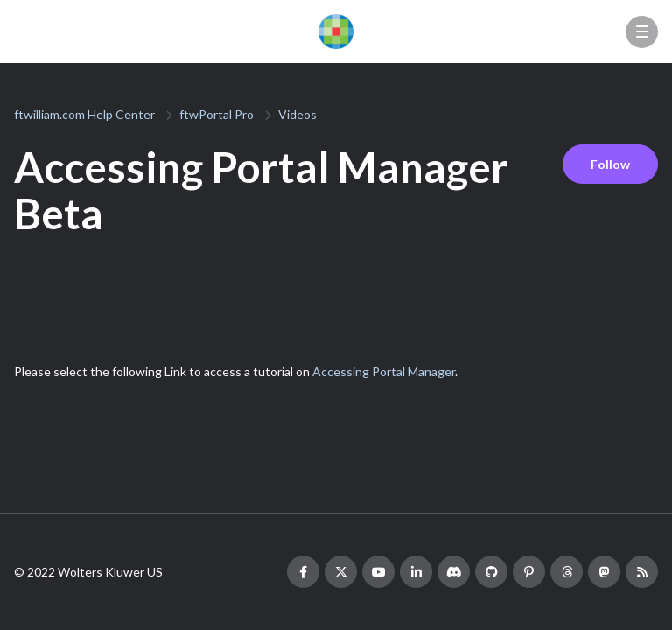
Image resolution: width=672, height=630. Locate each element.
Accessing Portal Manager (384, 371)
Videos (297, 114)
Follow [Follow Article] (610, 164)
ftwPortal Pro (217, 114)
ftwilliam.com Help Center (84, 114)
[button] (642, 32)
